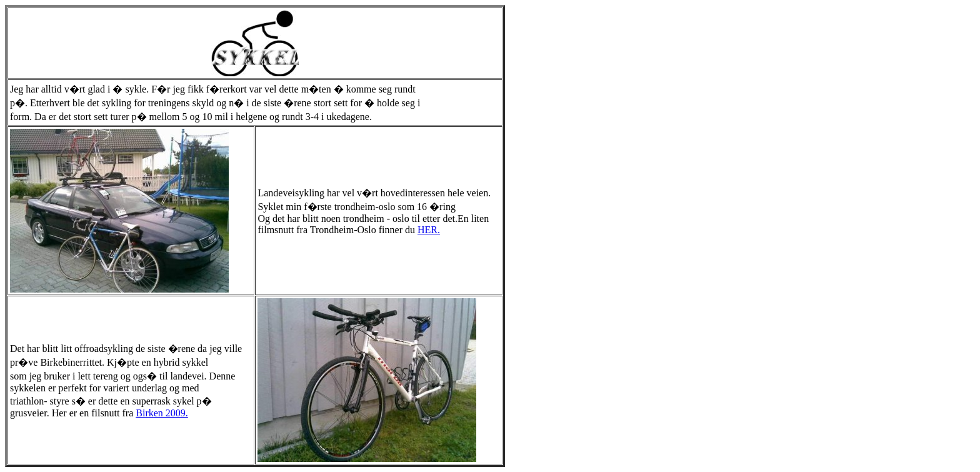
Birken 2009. (162, 413)
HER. (429, 230)
